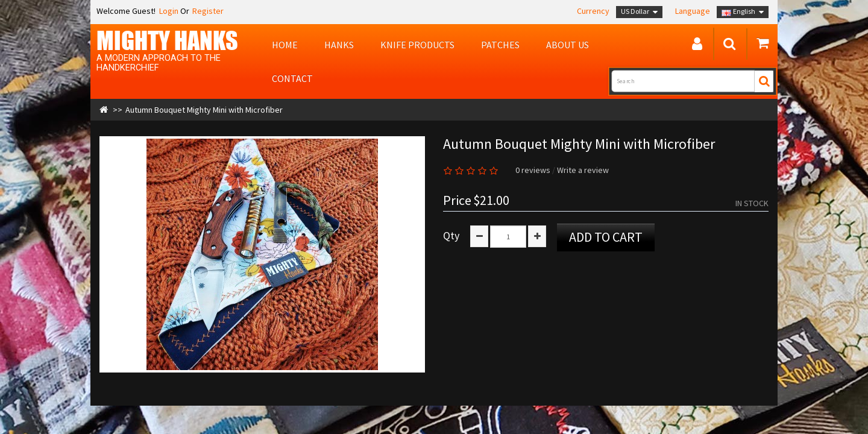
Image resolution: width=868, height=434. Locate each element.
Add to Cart (606, 237)
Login (168, 11)
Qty (451, 236)
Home (285, 45)
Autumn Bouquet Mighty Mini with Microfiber (204, 110)
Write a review (583, 170)
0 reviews (533, 170)
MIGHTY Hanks (167, 40)
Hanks (339, 45)
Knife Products (417, 45)
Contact (292, 78)
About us (568, 45)
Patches (500, 45)
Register (208, 11)
